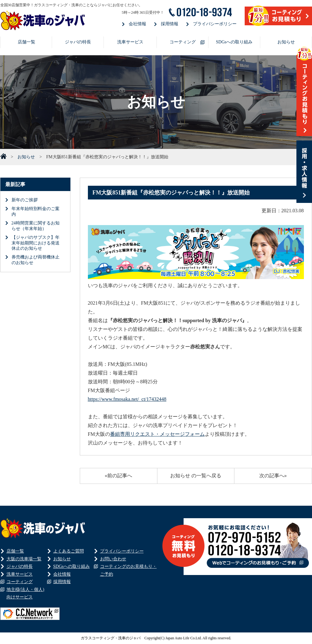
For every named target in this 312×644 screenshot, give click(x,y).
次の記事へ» (273, 476)
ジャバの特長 (78, 42)
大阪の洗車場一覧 (24, 559)
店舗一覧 (26, 42)
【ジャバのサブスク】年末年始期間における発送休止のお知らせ (36, 243)
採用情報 (170, 24)
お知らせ (286, 42)
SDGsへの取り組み (234, 42)
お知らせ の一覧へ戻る (196, 476)
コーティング (183, 42)
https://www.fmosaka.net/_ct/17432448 (127, 399)
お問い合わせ (113, 559)
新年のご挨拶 (25, 200)
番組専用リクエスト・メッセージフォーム (157, 434)
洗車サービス (130, 42)
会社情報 (137, 24)
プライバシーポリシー (215, 24)
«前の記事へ (118, 476)
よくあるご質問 (69, 551)
